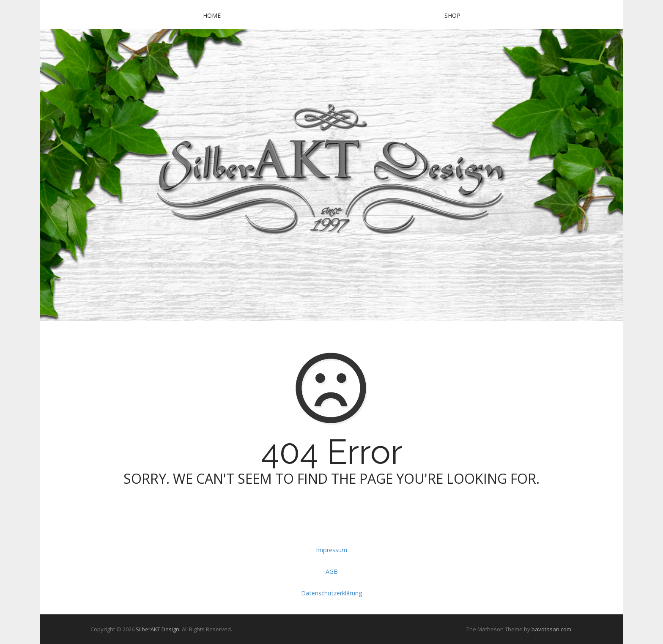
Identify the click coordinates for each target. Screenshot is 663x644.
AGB (332, 571)
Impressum (331, 550)
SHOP (452, 15)
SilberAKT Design (158, 629)
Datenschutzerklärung (332, 593)
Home (212, 15)
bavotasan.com (551, 629)
